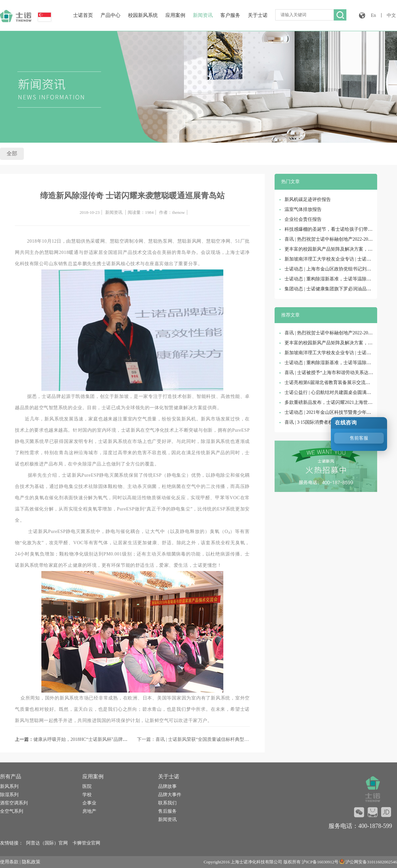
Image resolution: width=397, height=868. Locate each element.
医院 (87, 786)
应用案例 (175, 15)
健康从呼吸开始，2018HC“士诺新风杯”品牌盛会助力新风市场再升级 (104, 739)
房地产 (89, 811)
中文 (391, 15)
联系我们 (167, 803)
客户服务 (230, 15)
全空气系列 (12, 811)
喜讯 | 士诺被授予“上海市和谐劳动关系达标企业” (334, 373)
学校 (87, 795)
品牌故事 (167, 786)
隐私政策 (31, 862)
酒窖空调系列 (14, 803)
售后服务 (167, 811)
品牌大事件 (170, 795)
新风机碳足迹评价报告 (308, 199)
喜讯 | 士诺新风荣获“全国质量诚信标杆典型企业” (205, 739)
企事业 (89, 803)
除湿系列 (9, 795)
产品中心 (110, 15)
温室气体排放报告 (303, 209)
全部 (12, 153)
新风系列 (9, 786)
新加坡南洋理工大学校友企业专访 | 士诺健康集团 (335, 259)
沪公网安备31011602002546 (371, 862)
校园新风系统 (143, 15)
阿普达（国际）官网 (47, 843)
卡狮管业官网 (86, 843)
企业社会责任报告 (303, 219)
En (374, 15)
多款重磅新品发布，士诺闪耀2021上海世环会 (331, 402)
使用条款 (9, 862)
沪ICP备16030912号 (320, 862)
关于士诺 (258, 15)
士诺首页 (83, 15)
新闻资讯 (203, 15)
